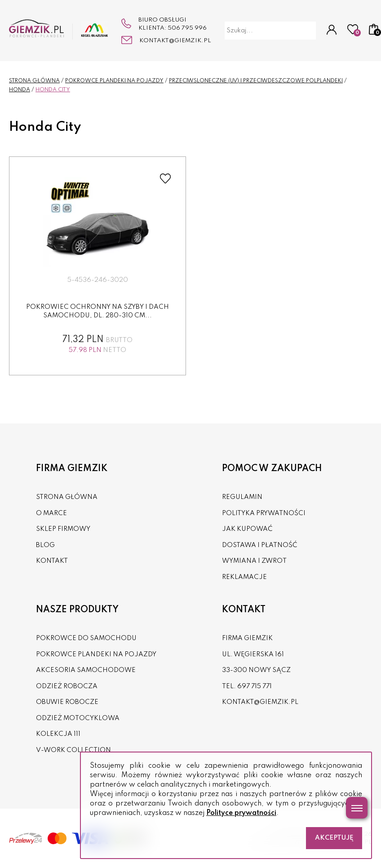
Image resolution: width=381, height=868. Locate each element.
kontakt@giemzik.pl (175, 41)
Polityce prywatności (241, 813)
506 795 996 (187, 28)
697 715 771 (255, 686)
